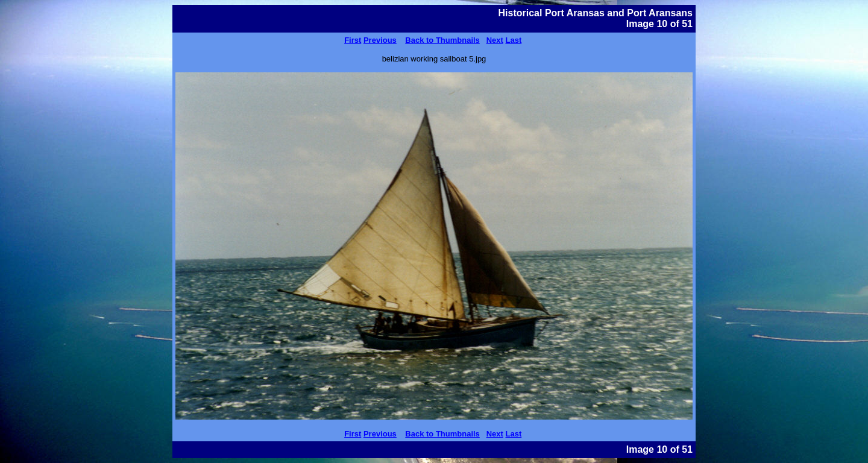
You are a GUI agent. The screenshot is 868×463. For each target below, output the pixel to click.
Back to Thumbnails (442, 40)
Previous (380, 40)
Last (514, 40)
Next (495, 40)
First (353, 40)
